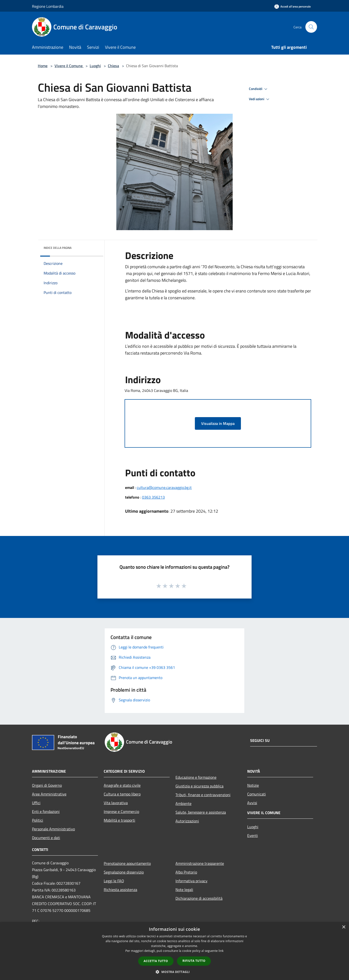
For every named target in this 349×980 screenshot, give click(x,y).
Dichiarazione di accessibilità (199, 898)
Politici (38, 820)
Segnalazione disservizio (124, 872)
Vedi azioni (260, 99)
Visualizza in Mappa (218, 423)
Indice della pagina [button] (58, 248)
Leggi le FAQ (114, 881)
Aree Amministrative (49, 794)
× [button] (344, 927)
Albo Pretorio (186, 872)
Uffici (36, 803)
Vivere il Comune (69, 66)
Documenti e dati (46, 838)
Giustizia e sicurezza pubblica (199, 786)
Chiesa (113, 66)
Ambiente (183, 803)
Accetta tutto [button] (156, 961)
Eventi (253, 835)
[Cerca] (311, 27)
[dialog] (174, 951)
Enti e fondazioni (46, 811)
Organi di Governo (47, 785)
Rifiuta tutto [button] (194, 961)
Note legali (184, 890)
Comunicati (257, 794)
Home (43, 66)
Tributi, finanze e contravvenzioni (203, 795)
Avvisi (252, 803)
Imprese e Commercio (121, 811)
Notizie (253, 785)
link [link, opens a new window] (221, 951)
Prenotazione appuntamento (127, 863)
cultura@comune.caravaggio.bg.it (164, 487)
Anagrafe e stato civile (122, 785)
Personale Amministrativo (53, 829)
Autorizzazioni (187, 821)
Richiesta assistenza (120, 890)
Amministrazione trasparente (200, 863)
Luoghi (95, 66)
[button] (174, 972)
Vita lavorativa (116, 803)
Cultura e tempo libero (122, 794)
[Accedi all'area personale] (293, 6)
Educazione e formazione (196, 777)
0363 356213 (153, 497)
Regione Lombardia (48, 6)
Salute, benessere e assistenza (201, 812)
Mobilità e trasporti (119, 820)
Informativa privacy (191, 881)
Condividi (259, 89)
